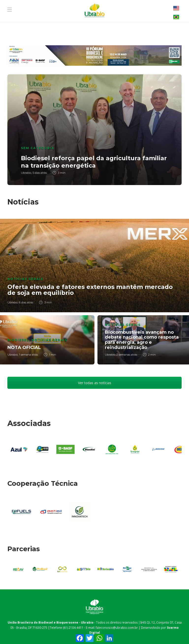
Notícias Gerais (25, 279)
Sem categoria (38, 148)
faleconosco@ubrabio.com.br (117, 628)
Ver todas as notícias (95, 383)
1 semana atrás (28, 355)
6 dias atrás (26, 302)
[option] (94, 130)
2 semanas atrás (127, 355)
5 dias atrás (40, 173)
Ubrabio (26, 173)
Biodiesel (18, 340)
